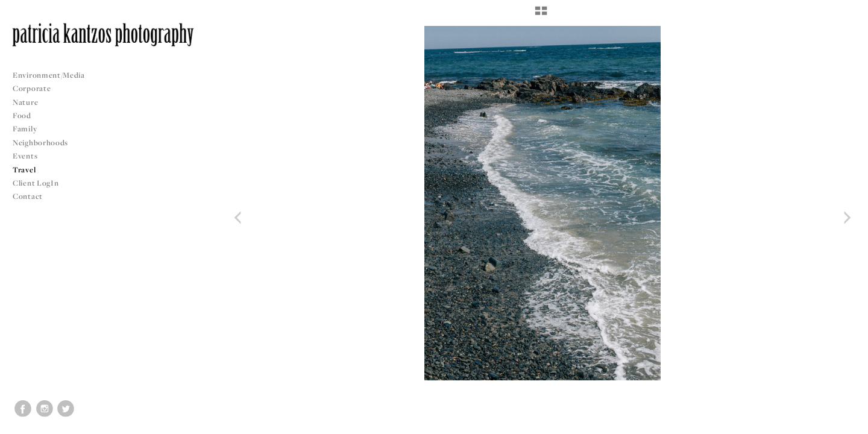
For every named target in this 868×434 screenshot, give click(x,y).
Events (30, 156)
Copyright (844, 423)
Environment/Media (49, 75)
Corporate (32, 88)
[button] (541, 15)
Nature (25, 102)
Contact (28, 196)
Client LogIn (36, 183)
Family (25, 129)
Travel (24, 170)
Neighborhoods (45, 143)
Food (22, 115)
